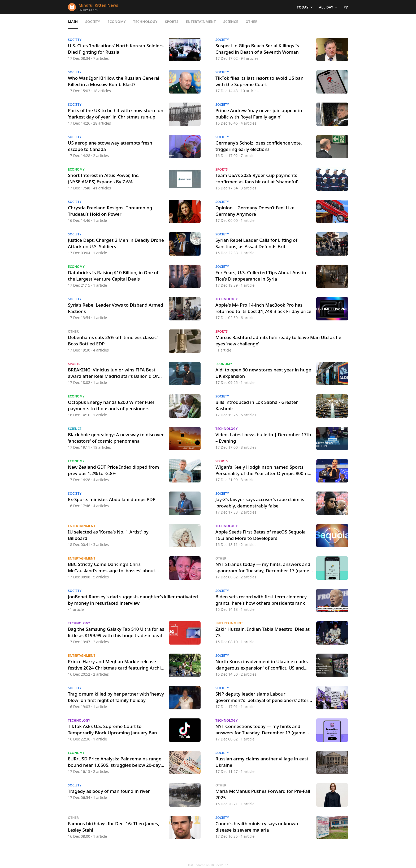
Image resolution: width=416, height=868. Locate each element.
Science (231, 22)
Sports (172, 22)
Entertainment (201, 22)
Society (93, 22)
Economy (117, 22)
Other (252, 22)
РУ (346, 7)
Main (73, 22)
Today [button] (303, 7)
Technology (145, 22)
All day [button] (326, 7)
